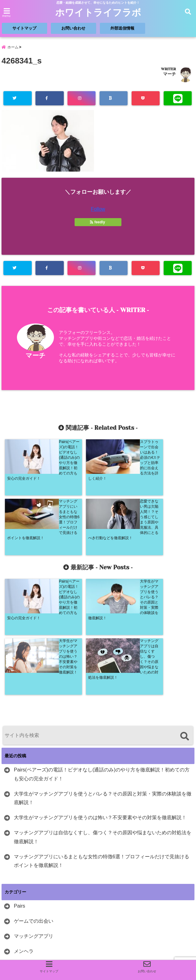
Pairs (19, 785)
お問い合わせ (73, 28)
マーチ (169, 74)
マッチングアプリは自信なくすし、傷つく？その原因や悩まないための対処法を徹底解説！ (103, 716)
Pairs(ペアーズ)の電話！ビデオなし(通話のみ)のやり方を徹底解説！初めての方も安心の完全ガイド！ (102, 653)
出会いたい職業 (31, 845)
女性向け (24, 860)
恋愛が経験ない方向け (39, 875)
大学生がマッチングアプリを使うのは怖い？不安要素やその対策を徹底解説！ (100, 696)
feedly (98, 222)
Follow (98, 209)
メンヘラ (24, 830)
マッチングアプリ (34, 815)
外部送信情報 (122, 28)
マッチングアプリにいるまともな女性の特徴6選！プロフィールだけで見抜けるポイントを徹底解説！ (102, 740)
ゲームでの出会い (34, 800)
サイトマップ (24, 28)
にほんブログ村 (34, 911)
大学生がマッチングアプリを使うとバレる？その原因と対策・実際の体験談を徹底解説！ (103, 677)
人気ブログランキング (25, 936)
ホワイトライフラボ (98, 13)
